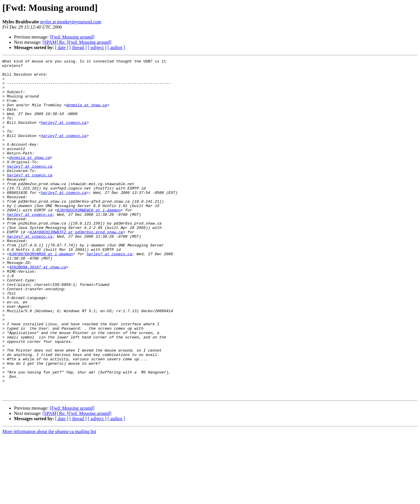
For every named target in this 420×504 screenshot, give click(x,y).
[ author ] (116, 47)
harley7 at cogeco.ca (64, 135)
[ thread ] (78, 47)
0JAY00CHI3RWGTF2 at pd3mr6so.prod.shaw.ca (76, 267)
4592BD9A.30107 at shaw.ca (37, 309)
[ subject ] (97, 47)
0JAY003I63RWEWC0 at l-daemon (89, 241)
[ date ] (62, 47)
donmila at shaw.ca (86, 114)
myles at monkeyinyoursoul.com (71, 22)
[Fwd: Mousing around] (72, 37)
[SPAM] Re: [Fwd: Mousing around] (77, 42)
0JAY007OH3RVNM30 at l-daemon (41, 293)
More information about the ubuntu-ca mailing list (49, 499)
